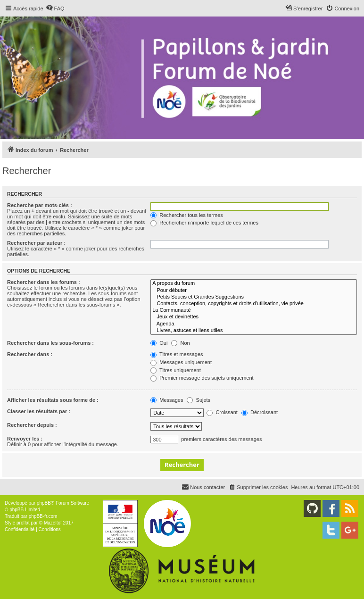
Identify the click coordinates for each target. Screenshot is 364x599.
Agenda (254, 324)
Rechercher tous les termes (187, 215)
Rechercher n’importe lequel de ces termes (204, 223)
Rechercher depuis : (32, 425)
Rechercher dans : (30, 354)
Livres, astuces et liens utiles (254, 331)
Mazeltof (53, 523)
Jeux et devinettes (254, 317)
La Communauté (254, 310)
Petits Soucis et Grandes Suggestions (254, 297)
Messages (167, 400)
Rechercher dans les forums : (44, 282)
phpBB (44, 503)
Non (180, 343)
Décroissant (260, 412)
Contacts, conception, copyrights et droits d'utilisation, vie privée (254, 304)
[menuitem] (55, 8)
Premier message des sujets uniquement (202, 378)
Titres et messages (177, 354)
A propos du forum (254, 283)
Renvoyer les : (25, 439)
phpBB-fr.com (43, 516)
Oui (159, 343)
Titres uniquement (176, 370)
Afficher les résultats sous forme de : (53, 400)
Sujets (199, 400)
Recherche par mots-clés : (40, 205)
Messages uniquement (181, 362)
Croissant (222, 412)
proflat (23, 523)
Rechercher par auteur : (36, 243)
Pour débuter (254, 291)
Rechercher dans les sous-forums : (50, 343)
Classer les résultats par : (39, 411)
